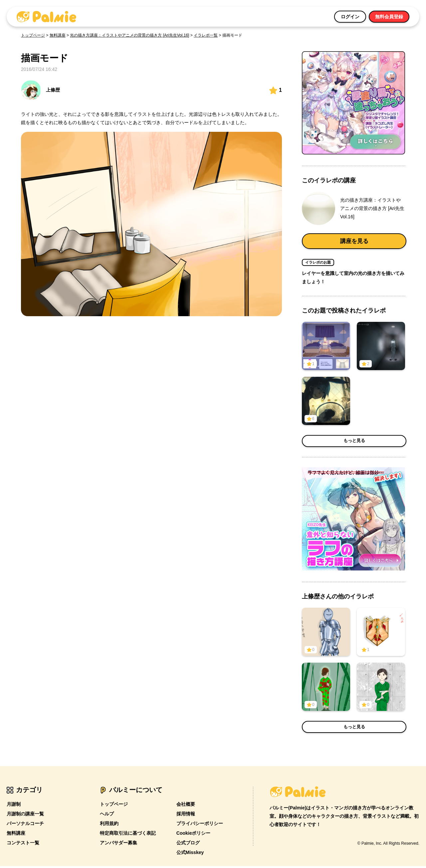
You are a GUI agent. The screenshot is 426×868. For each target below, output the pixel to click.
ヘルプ (107, 816)
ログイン (350, 17)
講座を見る (354, 242)
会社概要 (186, 806)
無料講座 (58, 35)
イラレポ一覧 (206, 35)
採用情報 (186, 816)
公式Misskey (190, 854)
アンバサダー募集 (118, 845)
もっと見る (354, 443)
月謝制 (14, 806)
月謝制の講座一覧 (25, 816)
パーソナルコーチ (25, 825)
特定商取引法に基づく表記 (128, 835)
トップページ (33, 35)
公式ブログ (188, 845)
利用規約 (109, 825)
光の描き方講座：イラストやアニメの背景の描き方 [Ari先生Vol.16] (129, 35)
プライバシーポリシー (200, 825)
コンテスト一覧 (23, 845)
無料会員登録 (389, 17)
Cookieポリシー (194, 835)
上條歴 (40, 90)
